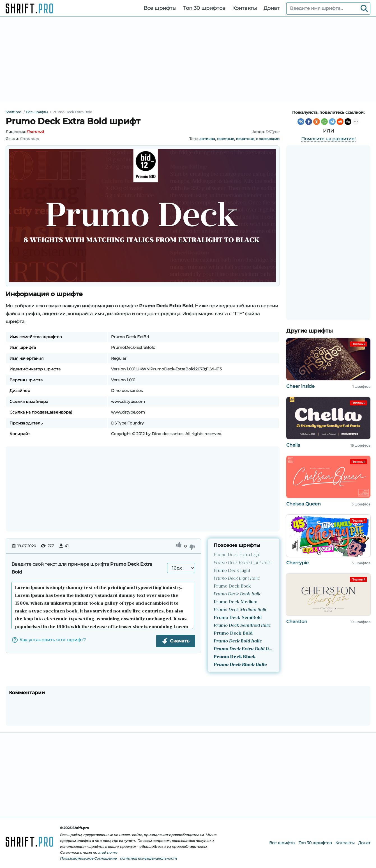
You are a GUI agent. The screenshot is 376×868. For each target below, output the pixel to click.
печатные (245, 139)
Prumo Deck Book (232, 586)
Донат (272, 8)
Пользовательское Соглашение (88, 858)
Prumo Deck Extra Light (237, 555)
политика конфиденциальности (148, 858)
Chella (293, 445)
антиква (207, 139)
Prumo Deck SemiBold (238, 618)
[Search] (364, 8)
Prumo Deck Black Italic (240, 665)
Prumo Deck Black (235, 657)
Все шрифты (160, 8)
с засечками (268, 139)
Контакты (244, 8)
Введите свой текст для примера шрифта (82, 568)
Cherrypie (297, 563)
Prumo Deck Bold (233, 633)
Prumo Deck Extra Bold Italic (244, 649)
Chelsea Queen (304, 504)
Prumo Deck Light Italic (237, 579)
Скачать (176, 641)
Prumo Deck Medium (236, 602)
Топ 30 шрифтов (204, 8)
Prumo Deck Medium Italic (240, 610)
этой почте (108, 852)
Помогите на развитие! (328, 139)
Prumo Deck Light (232, 571)
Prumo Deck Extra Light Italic (243, 563)
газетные (225, 139)
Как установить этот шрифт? (49, 640)
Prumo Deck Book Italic (238, 594)
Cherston (297, 622)
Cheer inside (300, 386)
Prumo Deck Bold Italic (238, 641)
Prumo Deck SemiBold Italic (242, 626)
